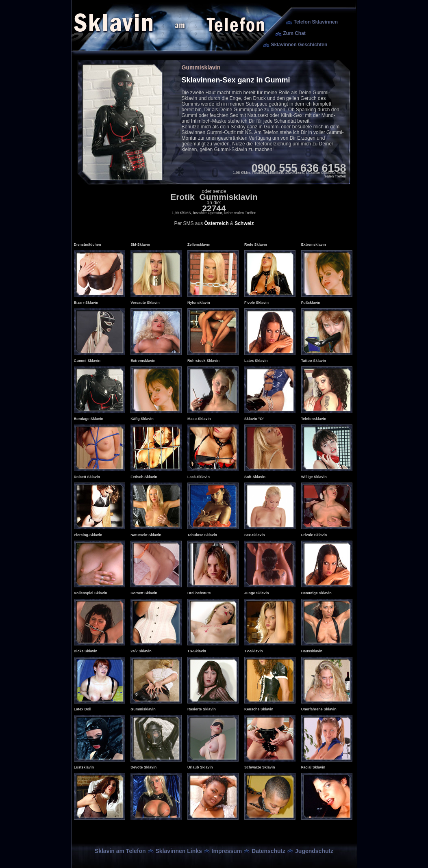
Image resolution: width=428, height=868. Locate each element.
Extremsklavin (314, 245)
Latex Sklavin (256, 361)
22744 (214, 208)
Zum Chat (294, 33)
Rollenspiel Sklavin (91, 593)
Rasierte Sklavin (202, 709)
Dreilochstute (199, 593)
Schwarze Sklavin (260, 767)
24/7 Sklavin (141, 651)
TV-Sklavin (254, 651)
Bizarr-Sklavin (86, 303)
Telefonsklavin (314, 419)
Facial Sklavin (313, 767)
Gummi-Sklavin (87, 361)
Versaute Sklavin (145, 303)
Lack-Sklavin (199, 477)
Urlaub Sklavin (200, 767)
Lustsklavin (84, 767)
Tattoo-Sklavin (314, 361)
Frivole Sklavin (314, 535)
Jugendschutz (314, 851)
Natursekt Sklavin (146, 535)
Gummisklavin (143, 709)
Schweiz (244, 223)
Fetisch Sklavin (144, 477)
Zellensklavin (199, 245)
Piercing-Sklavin (88, 535)
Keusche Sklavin (259, 709)
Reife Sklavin (256, 245)
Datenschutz (268, 851)
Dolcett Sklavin (87, 477)
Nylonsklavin (199, 303)
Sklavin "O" (254, 419)
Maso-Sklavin (199, 419)
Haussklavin (312, 651)
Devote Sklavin (143, 767)
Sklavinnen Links (178, 851)
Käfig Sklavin (142, 419)
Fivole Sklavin (256, 303)
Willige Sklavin (314, 477)
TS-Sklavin (197, 651)
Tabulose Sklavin (202, 535)
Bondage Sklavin (89, 419)
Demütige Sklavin (316, 593)
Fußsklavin (311, 303)
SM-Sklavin (140, 245)
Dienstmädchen (88, 245)
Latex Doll (83, 709)
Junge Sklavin (257, 593)
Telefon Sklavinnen (316, 22)
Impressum (227, 851)
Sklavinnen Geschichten (299, 45)
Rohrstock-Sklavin (203, 361)
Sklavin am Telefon (120, 851)
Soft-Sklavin (255, 477)
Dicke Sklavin (86, 651)
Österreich (216, 223)
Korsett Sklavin (144, 593)
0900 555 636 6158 (299, 168)
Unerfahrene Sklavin (319, 709)
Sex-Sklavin (255, 535)
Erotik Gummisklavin (214, 197)
